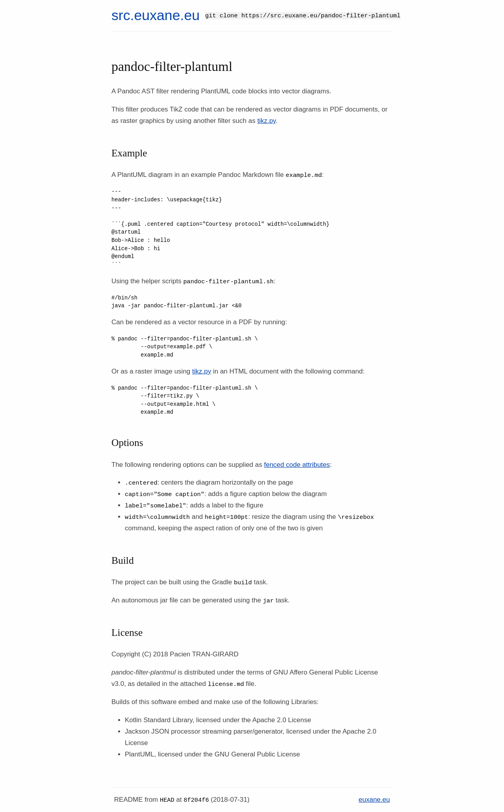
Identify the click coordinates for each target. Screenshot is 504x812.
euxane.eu (374, 800)
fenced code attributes (297, 465)
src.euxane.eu (156, 15)
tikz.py (266, 121)
